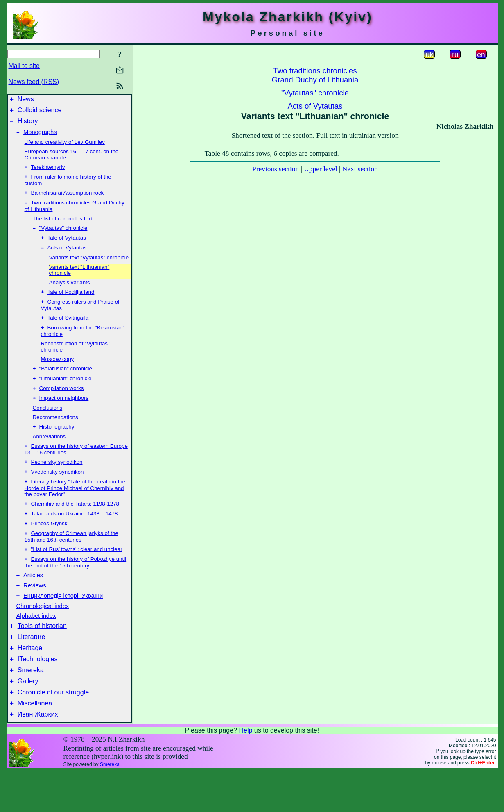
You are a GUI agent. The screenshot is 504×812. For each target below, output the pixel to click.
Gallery (28, 718)
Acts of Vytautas (67, 258)
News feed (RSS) (34, 82)
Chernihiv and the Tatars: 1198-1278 (75, 526)
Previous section (276, 169)
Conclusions (48, 425)
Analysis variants (70, 293)
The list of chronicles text (63, 227)
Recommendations (55, 434)
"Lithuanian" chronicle (66, 394)
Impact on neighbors (64, 415)
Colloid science (40, 112)
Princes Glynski (50, 547)
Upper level (320, 169)
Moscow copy (58, 373)
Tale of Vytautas (67, 248)
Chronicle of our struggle (53, 731)
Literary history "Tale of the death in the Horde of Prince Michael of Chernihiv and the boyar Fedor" (75, 509)
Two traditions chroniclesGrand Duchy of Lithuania (315, 75)
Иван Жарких (38, 755)
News (26, 100)
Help (245, 771)
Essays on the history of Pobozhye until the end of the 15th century (76, 589)
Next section (360, 169)
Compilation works (62, 405)
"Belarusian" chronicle (66, 383)
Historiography (57, 445)
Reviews (35, 614)
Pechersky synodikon (57, 482)
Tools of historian (42, 657)
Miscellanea (35, 743)
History (28, 125)
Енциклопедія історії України (63, 626)
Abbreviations (49, 455)
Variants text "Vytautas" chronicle (89, 268)
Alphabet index (36, 646)
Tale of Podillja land (71, 303)
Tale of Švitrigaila (68, 331)
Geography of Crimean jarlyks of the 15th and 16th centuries (71, 561)
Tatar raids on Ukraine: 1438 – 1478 (75, 536)
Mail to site (24, 66)
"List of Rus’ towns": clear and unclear (77, 575)
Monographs (40, 137)
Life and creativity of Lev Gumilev (65, 147)
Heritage (30, 682)
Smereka (31, 706)
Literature (32, 669)
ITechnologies (38, 694)
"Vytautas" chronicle (63, 237)
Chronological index (43, 636)
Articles (33, 603)
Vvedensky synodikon (58, 492)
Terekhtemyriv (48, 173)
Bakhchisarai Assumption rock (68, 200)
